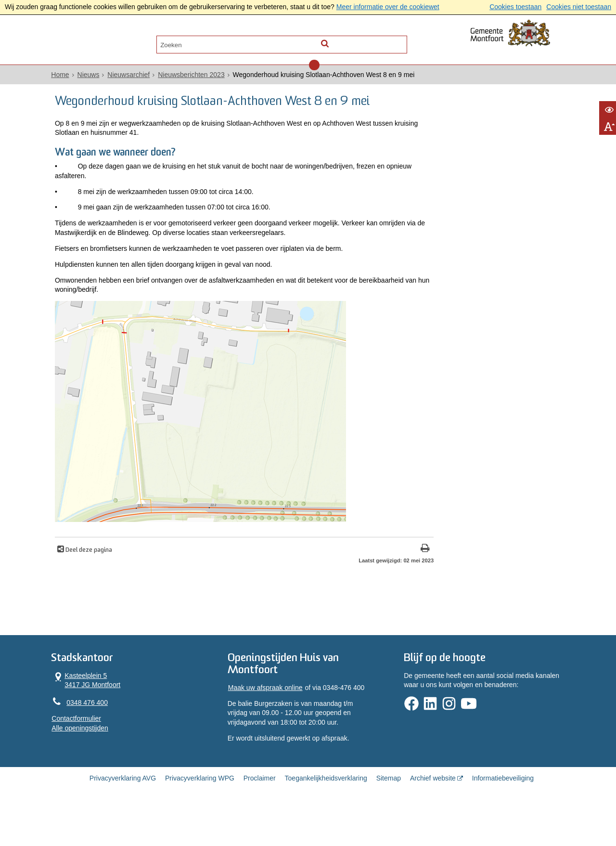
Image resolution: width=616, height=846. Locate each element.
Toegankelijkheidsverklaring (326, 813)
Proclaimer (260, 813)
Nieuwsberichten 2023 (208, 78)
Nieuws (104, 78)
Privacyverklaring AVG (123, 813)
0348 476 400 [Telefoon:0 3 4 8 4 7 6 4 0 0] (103, 735)
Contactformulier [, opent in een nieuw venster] (93, 751)
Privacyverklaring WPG (200, 813)
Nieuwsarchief (145, 78)
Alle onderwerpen (107, 42)
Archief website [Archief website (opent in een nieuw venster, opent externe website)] (433, 813)
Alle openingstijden (96, 760)
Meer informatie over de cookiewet (388, 7)
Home (76, 78)
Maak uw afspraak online (270, 721)
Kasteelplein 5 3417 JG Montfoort (102, 712)
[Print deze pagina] (356, 578)
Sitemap (389, 813)
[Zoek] (391, 42)
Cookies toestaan (515, 7)
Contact (169, 42)
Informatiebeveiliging (503, 813)
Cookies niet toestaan (579, 7)
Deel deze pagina (106, 579)
